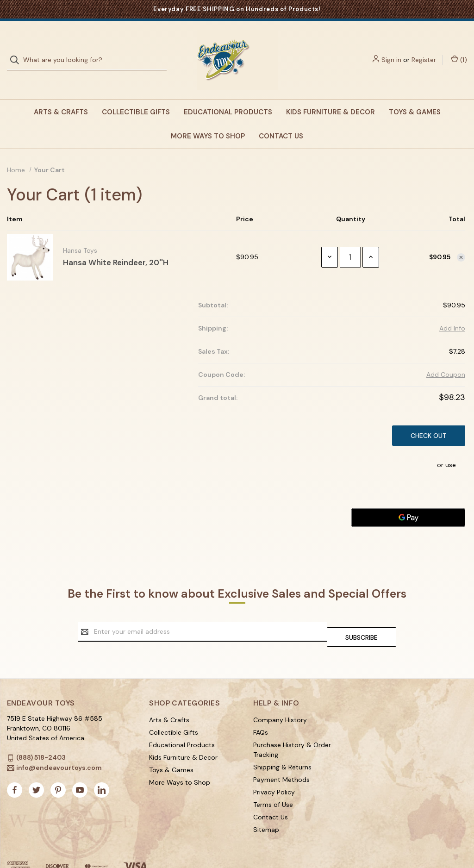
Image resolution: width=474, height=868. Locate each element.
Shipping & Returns (282, 743)
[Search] (17, 51)
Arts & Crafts (61, 94)
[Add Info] (452, 310)
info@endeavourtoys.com (59, 744)
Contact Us (281, 118)
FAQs (261, 709)
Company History (280, 696)
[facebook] (15, 766)
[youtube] (80, 766)
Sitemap (266, 806)
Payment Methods (281, 756)
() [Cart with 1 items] (459, 51)
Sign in (391, 50)
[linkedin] (102, 766)
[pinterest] (58, 766)
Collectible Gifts (136, 94)
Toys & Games (415, 94)
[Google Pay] (408, 499)
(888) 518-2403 (41, 734)
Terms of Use (273, 781)
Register (424, 50)
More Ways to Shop (208, 118)
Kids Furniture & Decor (331, 94)
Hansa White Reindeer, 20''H (116, 244)
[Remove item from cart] (461, 239)
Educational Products (228, 94)
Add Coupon (446, 356)
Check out (429, 417)
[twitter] (36, 766)
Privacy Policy (274, 768)
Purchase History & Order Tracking (292, 726)
